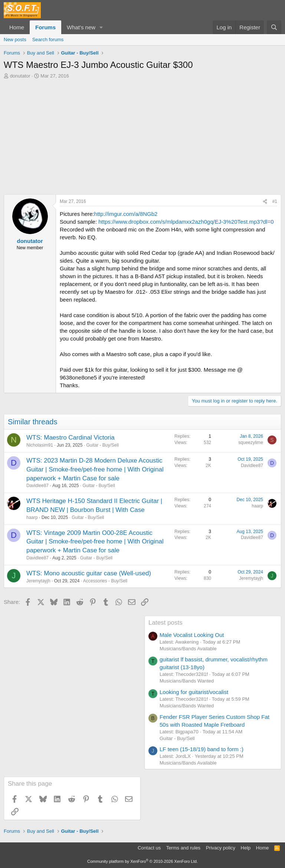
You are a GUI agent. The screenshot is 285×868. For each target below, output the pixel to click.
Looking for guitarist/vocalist (194, 692)
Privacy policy (221, 848)
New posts (15, 40)
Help (246, 848)
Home (17, 27)
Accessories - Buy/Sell (105, 581)
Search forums (48, 40)
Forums (45, 27)
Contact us (149, 848)
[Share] (265, 202)
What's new (81, 27)
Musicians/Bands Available (188, 649)
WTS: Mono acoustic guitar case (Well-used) (89, 573)
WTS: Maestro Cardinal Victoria (71, 438)
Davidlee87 (37, 486)
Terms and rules (183, 848)
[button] (101, 27)
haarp (32, 517)
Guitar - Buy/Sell (102, 445)
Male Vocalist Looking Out (192, 635)
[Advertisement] (142, 135)
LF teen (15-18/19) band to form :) (202, 749)
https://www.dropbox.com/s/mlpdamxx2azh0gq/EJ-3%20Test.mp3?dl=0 (186, 222)
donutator (20, 76)
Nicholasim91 (40, 445)
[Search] (274, 27)
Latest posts (166, 623)
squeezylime (251, 443)
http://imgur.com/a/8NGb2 (126, 214)
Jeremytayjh (38, 581)
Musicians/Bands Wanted (187, 681)
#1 (275, 201)
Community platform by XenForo (142, 861)
